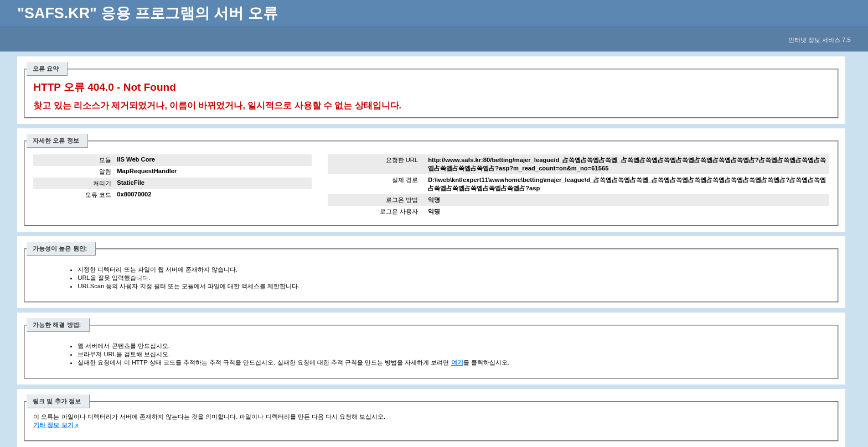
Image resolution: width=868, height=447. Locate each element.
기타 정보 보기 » (56, 425)
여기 (457, 362)
